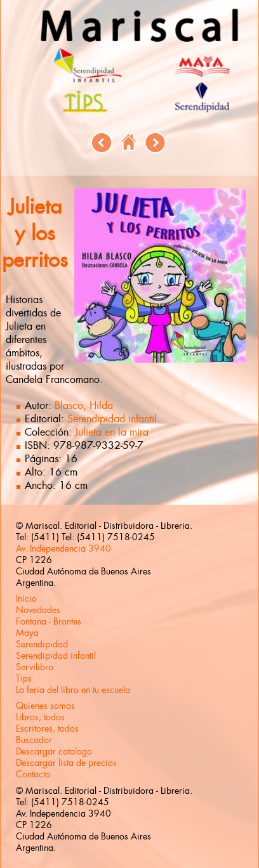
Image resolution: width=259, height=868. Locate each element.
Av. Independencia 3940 (63, 548)
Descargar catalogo (54, 751)
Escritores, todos (47, 729)
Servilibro (35, 667)
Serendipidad (42, 644)
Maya (27, 633)
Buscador (34, 740)
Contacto (33, 774)
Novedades (38, 610)
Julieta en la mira (112, 432)
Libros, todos (40, 717)
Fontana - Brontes (49, 621)
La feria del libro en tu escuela (73, 690)
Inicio (26, 599)
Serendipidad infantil (112, 419)
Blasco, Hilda (84, 405)
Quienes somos (45, 706)
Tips (24, 678)
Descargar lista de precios (66, 763)
